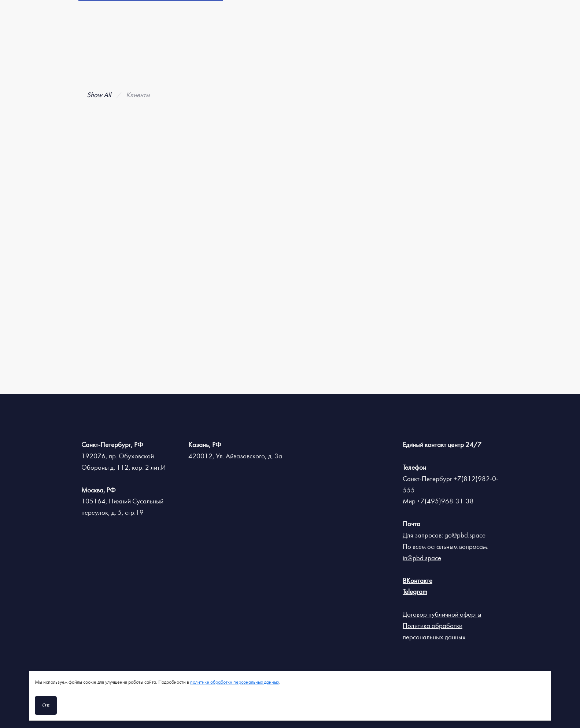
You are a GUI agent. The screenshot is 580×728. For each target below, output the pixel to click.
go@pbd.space (465, 535)
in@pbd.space (422, 558)
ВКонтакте (418, 581)
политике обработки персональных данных (235, 682)
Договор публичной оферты (442, 614)
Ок (46, 705)
